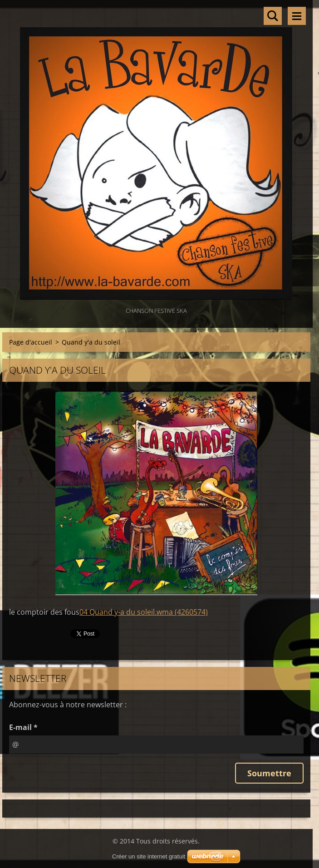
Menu (297, 16)
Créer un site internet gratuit (149, 856)
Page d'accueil (31, 342)
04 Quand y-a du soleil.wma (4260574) (144, 612)
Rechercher (273, 16)
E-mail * (23, 727)
